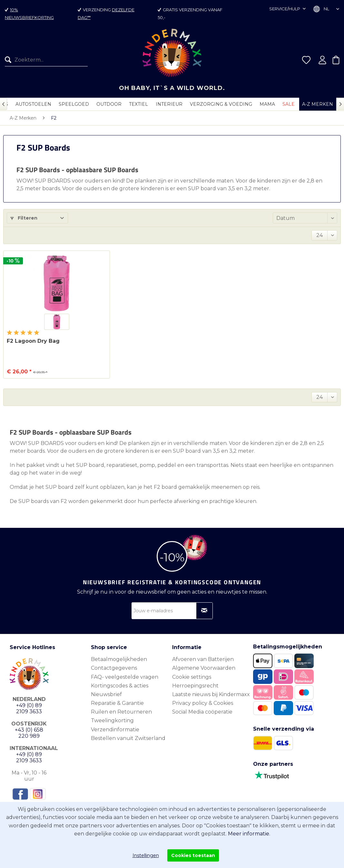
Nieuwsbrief (106, 694)
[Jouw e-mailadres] (172, 611)
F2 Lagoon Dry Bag (33, 341)
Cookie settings (192, 677)
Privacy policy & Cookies (203, 703)
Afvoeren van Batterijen (203, 659)
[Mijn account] (322, 60)
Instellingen (146, 855)
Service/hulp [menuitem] (285, 9)
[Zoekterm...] (46, 60)
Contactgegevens (114, 668)
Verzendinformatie (115, 730)
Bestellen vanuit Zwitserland (128, 738)
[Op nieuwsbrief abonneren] (204, 611)
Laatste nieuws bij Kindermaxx (211, 694)
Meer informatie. (249, 834)
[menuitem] (44, 60)
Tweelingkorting (112, 720)
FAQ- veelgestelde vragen (125, 677)
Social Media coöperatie (202, 712)
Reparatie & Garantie (117, 703)
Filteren (24, 218)
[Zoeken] (10, 60)
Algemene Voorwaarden (204, 668)
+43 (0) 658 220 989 (29, 733)
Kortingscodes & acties (120, 686)
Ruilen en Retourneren (121, 712)
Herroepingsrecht (195, 686)
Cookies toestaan (193, 855)
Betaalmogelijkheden (119, 659)
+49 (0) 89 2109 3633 (29, 708)
